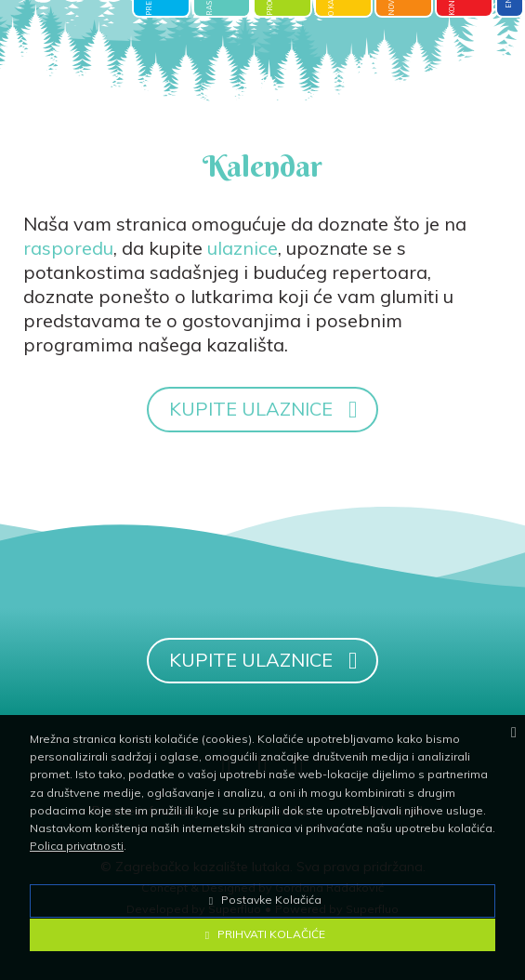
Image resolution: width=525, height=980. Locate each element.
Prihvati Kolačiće (263, 934)
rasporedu (68, 248)
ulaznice (243, 248)
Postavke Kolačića (263, 900)
